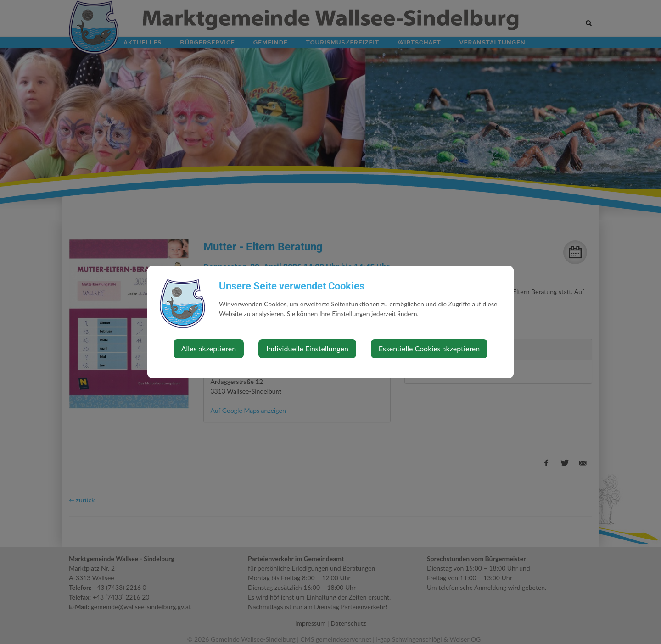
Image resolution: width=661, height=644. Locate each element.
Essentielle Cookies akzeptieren (429, 348)
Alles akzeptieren (209, 348)
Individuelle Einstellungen (307, 348)
